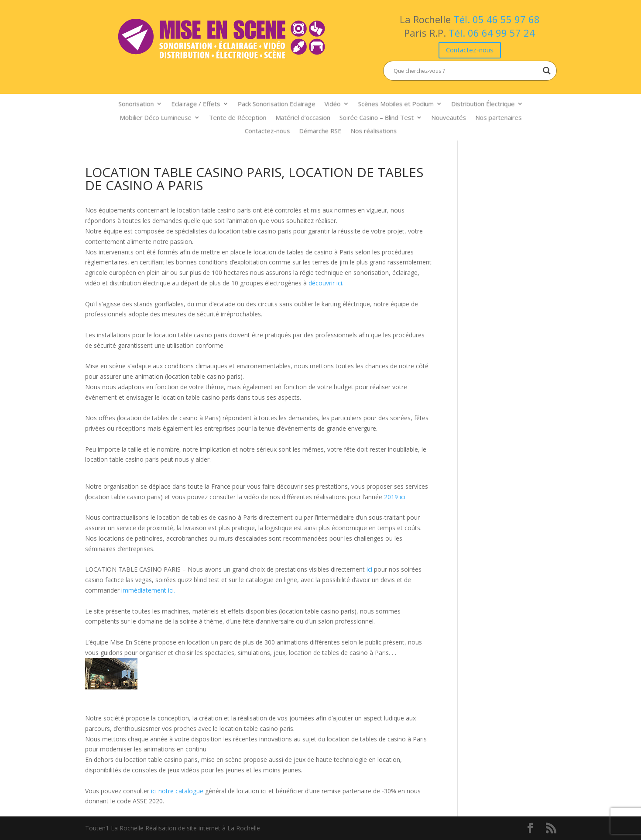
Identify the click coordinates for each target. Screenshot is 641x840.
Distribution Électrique (471, 105)
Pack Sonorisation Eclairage (279, 105)
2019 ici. (395, 497)
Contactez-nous (470, 50)
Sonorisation (149, 105)
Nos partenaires (485, 117)
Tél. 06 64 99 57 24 (492, 33)
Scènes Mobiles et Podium (390, 105)
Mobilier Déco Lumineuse (167, 117)
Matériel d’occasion (304, 117)
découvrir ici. (326, 283)
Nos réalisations (370, 130)
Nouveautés (439, 117)
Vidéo (331, 105)
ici (370, 569)
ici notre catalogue (177, 791)
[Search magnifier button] (547, 71)
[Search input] (466, 71)
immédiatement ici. (148, 590)
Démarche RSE (320, 130)
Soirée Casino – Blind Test (372, 117)
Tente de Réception (243, 117)
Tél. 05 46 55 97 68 (497, 19)
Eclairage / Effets (204, 105)
